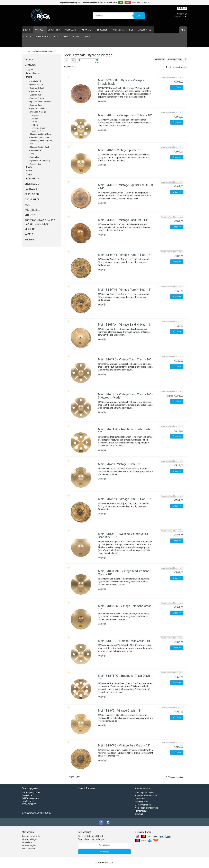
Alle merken (160, 60)
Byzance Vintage (49, 51)
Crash (36, 119)
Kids (132, 30)
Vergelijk (102, 101)
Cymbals (40, 30)
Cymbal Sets (38, 131)
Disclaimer (140, 799)
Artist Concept (36, 84)
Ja (121, 2)
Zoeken (139, 16)
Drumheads (71, 30)
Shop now (177, 87)
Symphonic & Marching (40, 161)
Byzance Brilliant (37, 88)
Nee (128, 2)
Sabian (77, 37)
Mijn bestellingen (30, 839)
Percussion (103, 30)
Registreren (181, 17)
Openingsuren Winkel (145, 793)
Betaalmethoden (143, 805)
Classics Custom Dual (39, 147)
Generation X (36, 150)
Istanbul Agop (43, 37)
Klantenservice (142, 811)
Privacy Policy (141, 802)
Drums (27, 30)
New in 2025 (35, 81)
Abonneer (105, 852)
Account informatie (31, 836)
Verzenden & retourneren (147, 808)
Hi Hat (36, 125)
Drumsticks (55, 30)
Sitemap (139, 814)
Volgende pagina (180, 67)
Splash (36, 116)
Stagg (88, 37)
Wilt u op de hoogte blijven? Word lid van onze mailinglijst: (92, 838)
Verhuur (30, 229)
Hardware (87, 30)
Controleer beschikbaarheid (172, 77)
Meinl (57, 37)
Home (24, 51)
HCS (32, 154)
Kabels (29, 234)
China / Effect (39, 128)
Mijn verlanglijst (29, 845)
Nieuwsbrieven (29, 849)
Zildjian (28, 37)
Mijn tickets (27, 842)
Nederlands (182, 8)
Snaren (29, 240)
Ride (35, 122)
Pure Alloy (34, 157)
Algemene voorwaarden (146, 796)
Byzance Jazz (36, 105)
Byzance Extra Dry (38, 98)
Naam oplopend (174, 60)
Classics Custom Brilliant (41, 134)
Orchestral (120, 30)
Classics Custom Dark (40, 137)
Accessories (146, 30)
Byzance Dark (36, 91)
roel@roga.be (28, 801)
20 (185, 60)
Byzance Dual (36, 95)
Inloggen (182, 14)
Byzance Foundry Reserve (41, 101)
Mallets (30, 215)
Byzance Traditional (38, 108)
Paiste (67, 37)
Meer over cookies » (141, 2)
